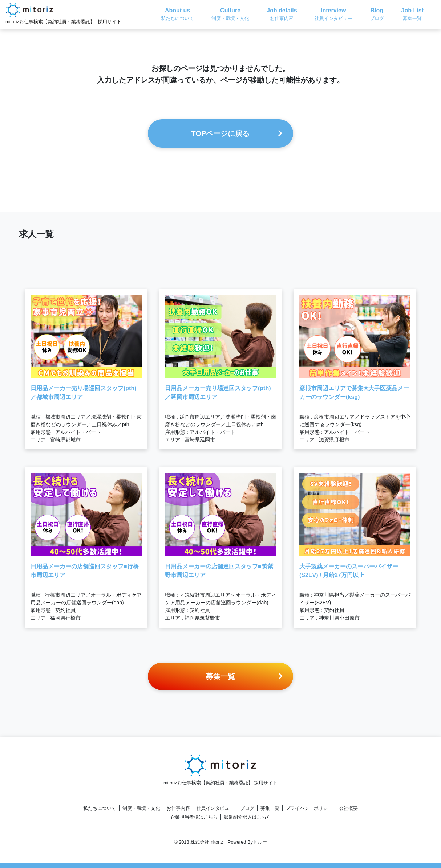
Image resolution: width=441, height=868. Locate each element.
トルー (260, 842)
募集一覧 (270, 808)
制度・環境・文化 (141, 808)
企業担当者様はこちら (194, 817)
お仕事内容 (178, 808)
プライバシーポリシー (309, 808)
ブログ (247, 808)
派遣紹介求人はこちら (247, 817)
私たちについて (100, 808)
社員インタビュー (215, 808)
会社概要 (348, 808)
